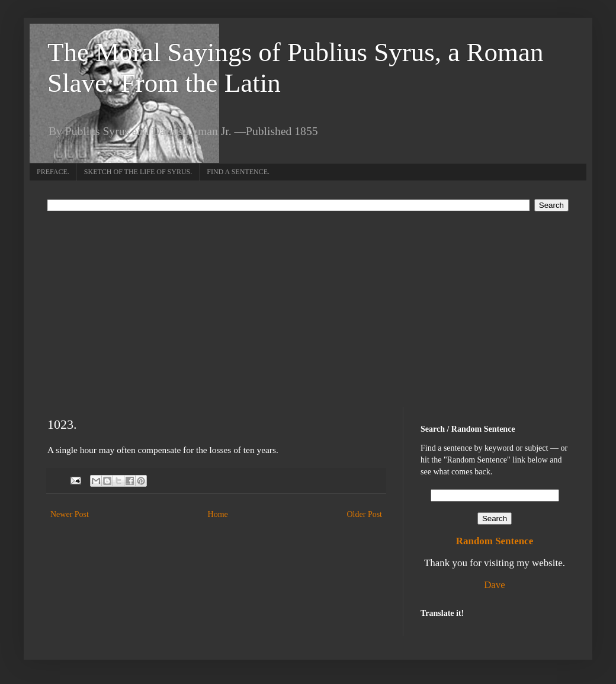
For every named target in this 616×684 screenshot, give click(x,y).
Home (218, 514)
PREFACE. (53, 172)
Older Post (365, 514)
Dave (495, 585)
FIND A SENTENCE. (238, 172)
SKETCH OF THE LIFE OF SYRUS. (138, 172)
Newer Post (70, 514)
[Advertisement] (308, 300)
